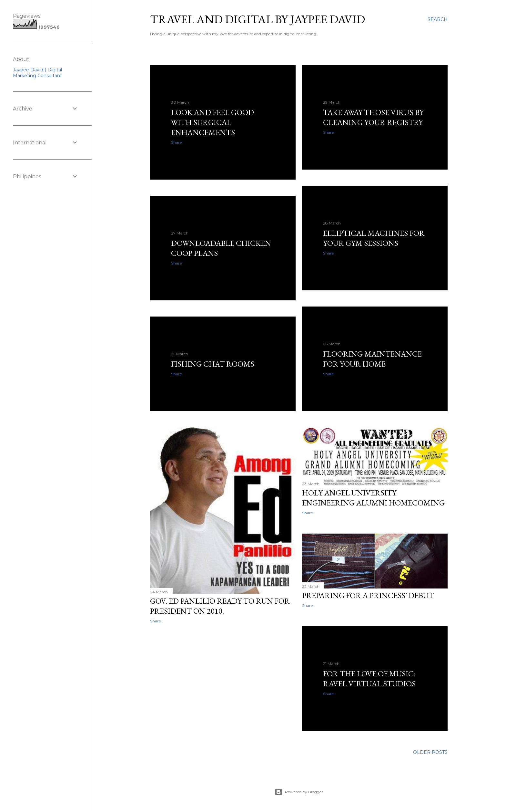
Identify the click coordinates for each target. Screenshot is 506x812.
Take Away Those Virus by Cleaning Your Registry (373, 117)
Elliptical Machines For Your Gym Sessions (374, 238)
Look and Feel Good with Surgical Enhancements (213, 122)
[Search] (438, 19)
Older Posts (430, 752)
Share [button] (176, 142)
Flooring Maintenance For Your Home (372, 359)
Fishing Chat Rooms (213, 364)
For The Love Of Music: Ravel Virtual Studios (369, 679)
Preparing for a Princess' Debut (368, 595)
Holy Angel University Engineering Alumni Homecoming (373, 498)
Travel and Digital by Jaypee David (258, 19)
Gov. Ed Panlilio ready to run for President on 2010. (220, 606)
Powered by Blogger (299, 792)
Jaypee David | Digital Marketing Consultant (37, 73)
